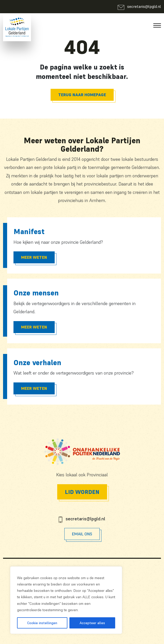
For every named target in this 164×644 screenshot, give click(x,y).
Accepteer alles (92, 623)
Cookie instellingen (42, 623)
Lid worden (82, 492)
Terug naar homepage (82, 95)
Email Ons (82, 534)
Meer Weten (34, 257)
